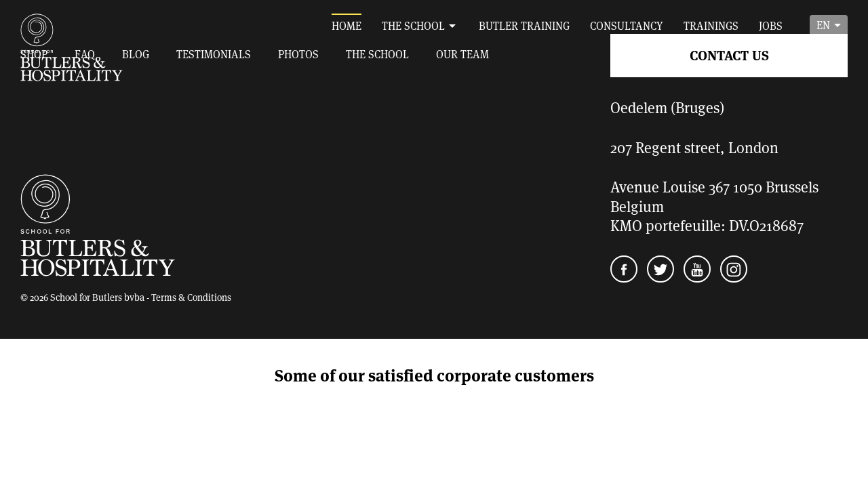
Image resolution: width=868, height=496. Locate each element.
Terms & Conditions (191, 297)
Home (347, 25)
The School (413, 25)
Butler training (524, 25)
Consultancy (627, 25)
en (823, 25)
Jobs (771, 25)
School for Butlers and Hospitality (72, 47)
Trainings (711, 25)
